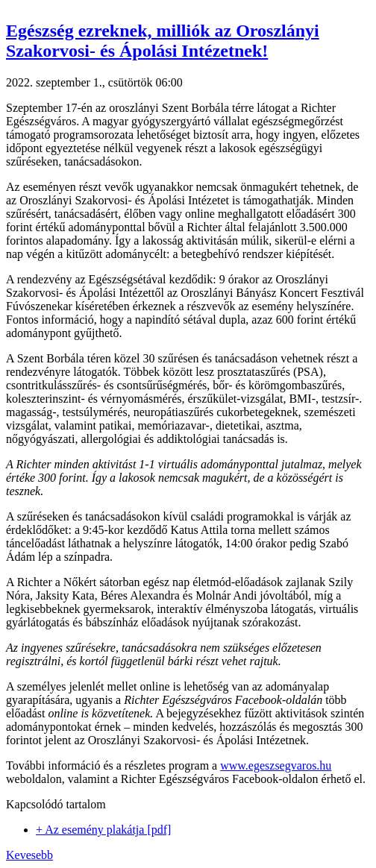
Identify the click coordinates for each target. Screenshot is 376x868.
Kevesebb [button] (29, 855)
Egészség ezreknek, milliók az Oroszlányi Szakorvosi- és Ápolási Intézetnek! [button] (163, 41)
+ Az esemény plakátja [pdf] (103, 830)
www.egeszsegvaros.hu (276, 765)
